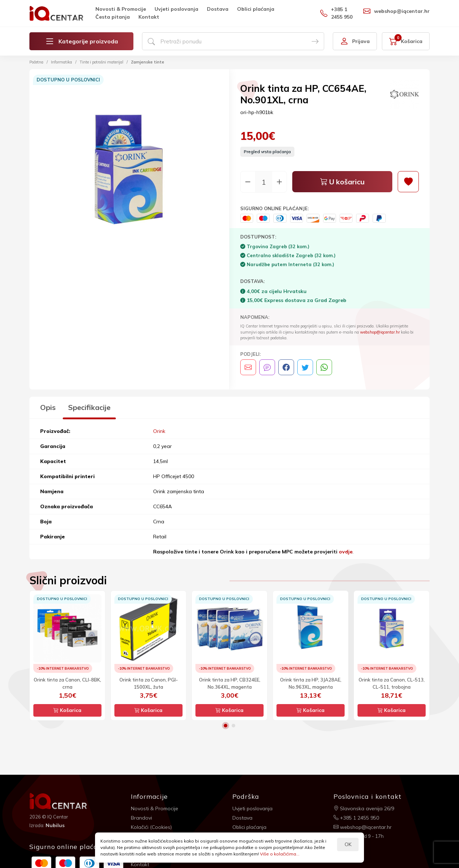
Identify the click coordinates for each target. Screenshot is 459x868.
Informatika (61, 62)
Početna (36, 62)
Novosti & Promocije (121, 9)
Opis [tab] (48, 407)
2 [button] (233, 726)
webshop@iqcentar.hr (396, 11)
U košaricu (342, 182)
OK (348, 844)
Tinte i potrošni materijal (101, 62)
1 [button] (226, 726)
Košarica (67, 710)
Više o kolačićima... (280, 854)
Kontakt (149, 17)
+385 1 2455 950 (336, 13)
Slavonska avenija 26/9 (364, 808)
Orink (159, 431)
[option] (129, 170)
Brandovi (141, 818)
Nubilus (55, 825)
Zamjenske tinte (148, 62)
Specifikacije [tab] (89, 407)
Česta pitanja (113, 17)
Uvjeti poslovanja (176, 9)
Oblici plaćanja (256, 9)
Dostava (218, 9)
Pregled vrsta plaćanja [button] (267, 152)
